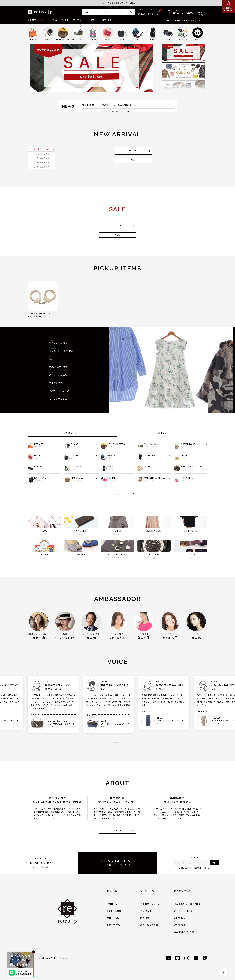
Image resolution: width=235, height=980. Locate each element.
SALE (43, 20)
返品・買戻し (108, 20)
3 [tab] (116, 96)
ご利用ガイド (92, 20)
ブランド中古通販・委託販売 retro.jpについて (185, 20)
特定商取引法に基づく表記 (187, 933)
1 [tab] (110, 96)
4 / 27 (41, 183)
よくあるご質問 (114, 939)
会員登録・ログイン (150, 933)
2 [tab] (113, 96)
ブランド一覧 (148, 920)
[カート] (158, 12)
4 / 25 (41, 193)
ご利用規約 (179, 946)
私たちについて (183, 920)
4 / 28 (41, 173)
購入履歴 (145, 946)
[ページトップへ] (223, 973)
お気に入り (146, 939)
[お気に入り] (141, 12)
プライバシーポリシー (184, 939)
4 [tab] (119, 96)
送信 (214, 891)
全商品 (54, 20)
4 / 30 (41, 163)
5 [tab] (122, 96)
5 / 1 (42, 152)
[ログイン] (151, 12)
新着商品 (32, 20)
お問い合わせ (113, 953)
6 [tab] (125, 96)
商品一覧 (112, 920)
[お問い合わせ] (228, 7)
